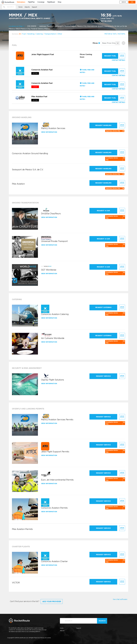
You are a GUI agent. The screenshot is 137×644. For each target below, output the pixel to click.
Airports (27, 7)
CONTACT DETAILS (118, 60)
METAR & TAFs (111, 34)
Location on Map (16, 26)
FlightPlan (31, 2)
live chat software (120, 599)
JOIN (132, 2)
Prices (96, 43)
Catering (39, 34)
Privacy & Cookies (46, 638)
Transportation (50, 34)
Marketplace (21, 2)
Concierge (41, 2)
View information (49, 132)
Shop (59, 2)
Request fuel (110, 56)
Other (60, 34)
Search (102, 621)
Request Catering (103, 307)
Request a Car (103, 211)
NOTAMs (121, 34)
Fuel (24, 34)
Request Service (103, 376)
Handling (31, 34)
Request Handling (103, 125)
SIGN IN (124, 2)
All (20, 34)
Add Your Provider (52, 601)
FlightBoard (51, 2)
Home (20, 7)
